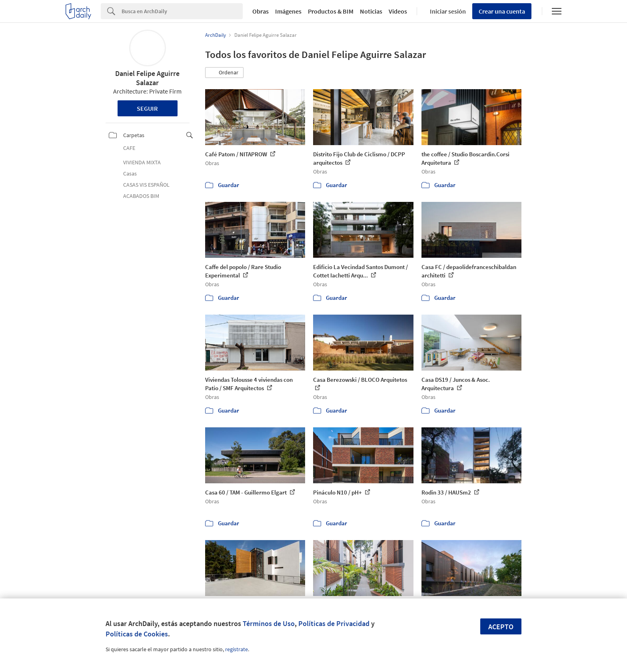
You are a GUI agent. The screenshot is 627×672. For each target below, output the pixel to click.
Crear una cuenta (502, 11)
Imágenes (288, 11)
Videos (398, 11)
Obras (261, 11)
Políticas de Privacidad (334, 623)
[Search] (182, 11)
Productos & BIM (331, 11)
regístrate (237, 649)
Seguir (147, 108)
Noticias (371, 11)
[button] (224, 73)
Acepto (501, 627)
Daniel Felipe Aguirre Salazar (147, 78)
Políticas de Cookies (137, 634)
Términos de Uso (269, 623)
